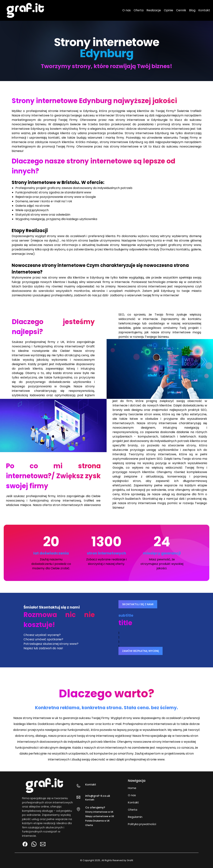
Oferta (139, 10)
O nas (127, 10)
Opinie (169, 10)
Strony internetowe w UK (99, 812)
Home (132, 788)
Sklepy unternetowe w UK (100, 816)
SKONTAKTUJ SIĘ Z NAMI (138, 604)
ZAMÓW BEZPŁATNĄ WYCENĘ (141, 651)
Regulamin (135, 817)
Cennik (181, 10)
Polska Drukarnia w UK (97, 821)
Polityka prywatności (142, 824)
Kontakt (204, 10)
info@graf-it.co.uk (98, 796)
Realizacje (154, 10)
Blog (192, 10)
